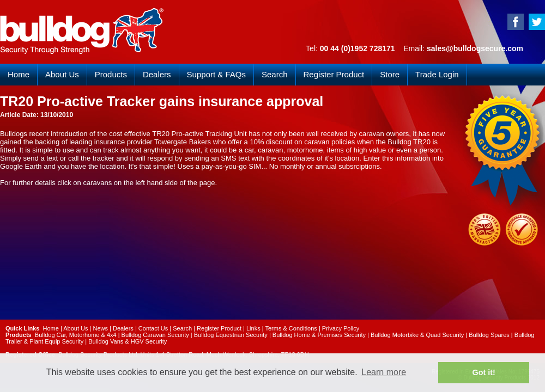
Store (390, 74)
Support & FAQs (216, 74)
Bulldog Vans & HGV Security (128, 341)
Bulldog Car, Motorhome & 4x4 (76, 335)
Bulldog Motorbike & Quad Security (417, 335)
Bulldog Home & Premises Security (319, 335)
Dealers (157, 74)
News (100, 328)
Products (111, 74)
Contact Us (153, 328)
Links (253, 328)
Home (19, 74)
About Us (62, 74)
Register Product (334, 74)
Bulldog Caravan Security (155, 335)
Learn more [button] (384, 372)
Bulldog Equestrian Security (231, 335)
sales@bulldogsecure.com (475, 48)
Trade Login (437, 74)
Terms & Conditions (291, 328)
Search (275, 74)
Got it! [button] (484, 372)
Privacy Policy (341, 328)
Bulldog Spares (489, 335)
